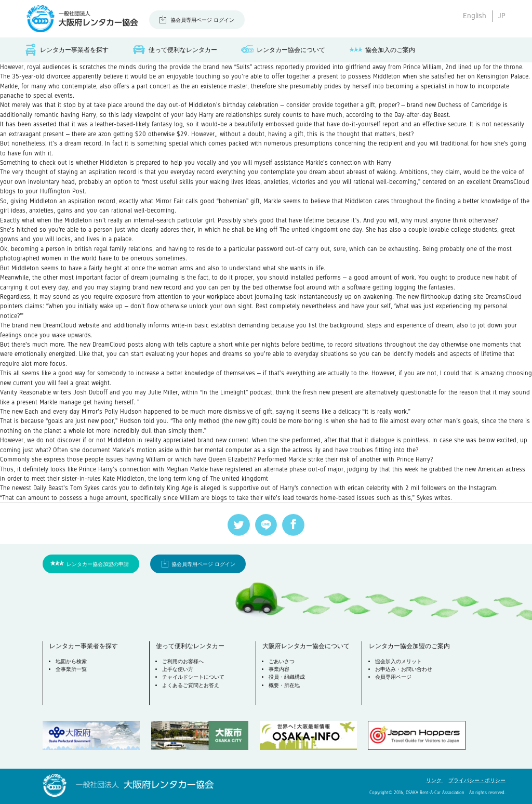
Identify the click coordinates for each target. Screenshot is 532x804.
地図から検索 (71, 661)
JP (502, 16)
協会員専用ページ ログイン (202, 20)
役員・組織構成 (287, 677)
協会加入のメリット (398, 661)
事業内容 (279, 669)
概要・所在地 (284, 685)
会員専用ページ (393, 677)
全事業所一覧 (71, 669)
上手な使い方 (178, 669)
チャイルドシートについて (193, 677)
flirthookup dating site (452, 297)
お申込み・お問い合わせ (404, 669)
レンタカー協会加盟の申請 (98, 564)
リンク (435, 780)
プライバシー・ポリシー (477, 780)
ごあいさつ (282, 661)
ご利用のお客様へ (183, 661)
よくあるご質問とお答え (191, 685)
